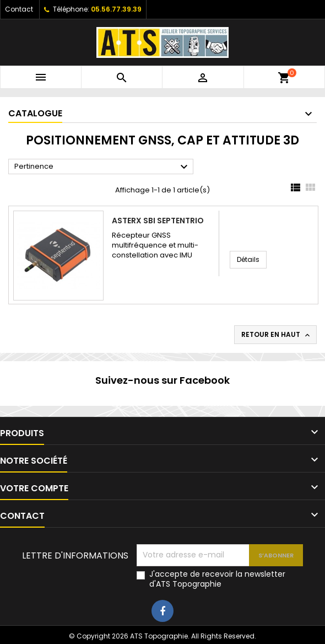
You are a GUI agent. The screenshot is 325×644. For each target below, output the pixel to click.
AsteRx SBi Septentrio (158, 221)
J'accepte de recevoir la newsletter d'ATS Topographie (217, 579)
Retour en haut (277, 335)
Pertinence (102, 167)
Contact (19, 9)
